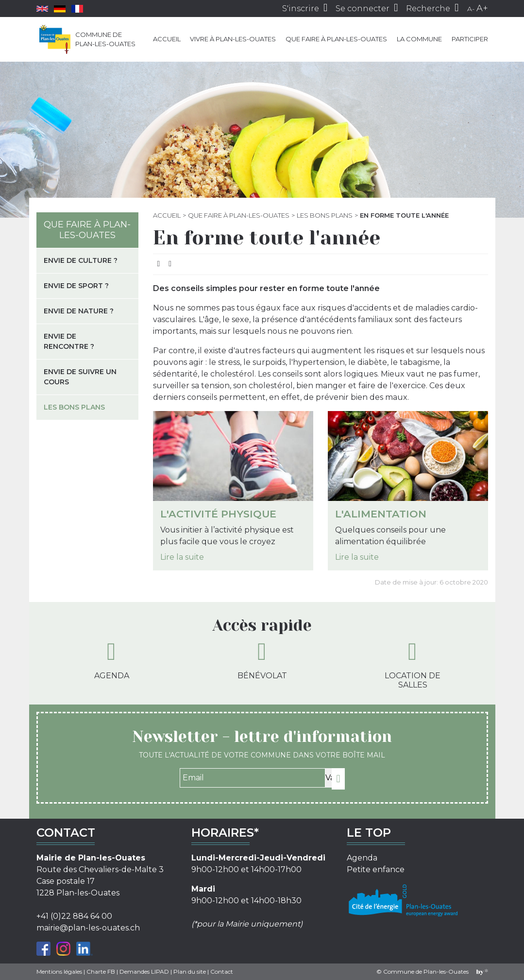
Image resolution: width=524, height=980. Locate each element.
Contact (222, 971)
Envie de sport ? (76, 286)
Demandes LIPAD (144, 971)
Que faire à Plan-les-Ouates (336, 39)
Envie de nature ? (79, 311)
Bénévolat (262, 660)
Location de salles (413, 664)
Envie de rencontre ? (69, 341)
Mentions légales (59, 971)
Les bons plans (325, 215)
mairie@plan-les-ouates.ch (88, 928)
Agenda (112, 660)
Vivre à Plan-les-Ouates (233, 39)
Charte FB (101, 971)
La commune (419, 39)
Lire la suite (182, 557)
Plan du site (190, 971)
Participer (470, 39)
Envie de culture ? (81, 260)
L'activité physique (218, 514)
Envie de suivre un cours (80, 377)
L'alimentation (381, 514)
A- (471, 9)
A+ (482, 8)
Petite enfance (376, 869)
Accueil (167, 39)
